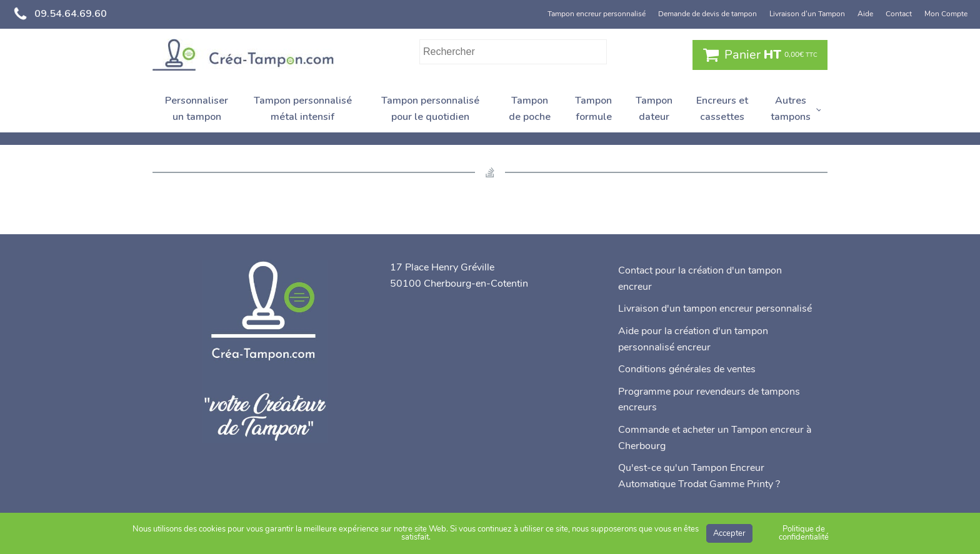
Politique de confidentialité (804, 533)
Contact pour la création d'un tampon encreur (700, 279)
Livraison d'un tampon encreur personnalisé (715, 309)
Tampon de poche (530, 109)
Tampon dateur (654, 109)
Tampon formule (593, 109)
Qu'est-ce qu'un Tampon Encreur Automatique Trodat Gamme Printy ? (699, 476)
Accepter (729, 533)
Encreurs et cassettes (722, 109)
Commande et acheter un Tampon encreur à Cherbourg (715, 438)
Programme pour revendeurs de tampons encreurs (709, 400)
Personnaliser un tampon (197, 109)
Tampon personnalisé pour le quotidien (430, 109)
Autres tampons (791, 109)
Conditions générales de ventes (687, 369)
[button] (760, 55)
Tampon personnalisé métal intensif (303, 109)
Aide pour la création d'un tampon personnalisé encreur (693, 339)
